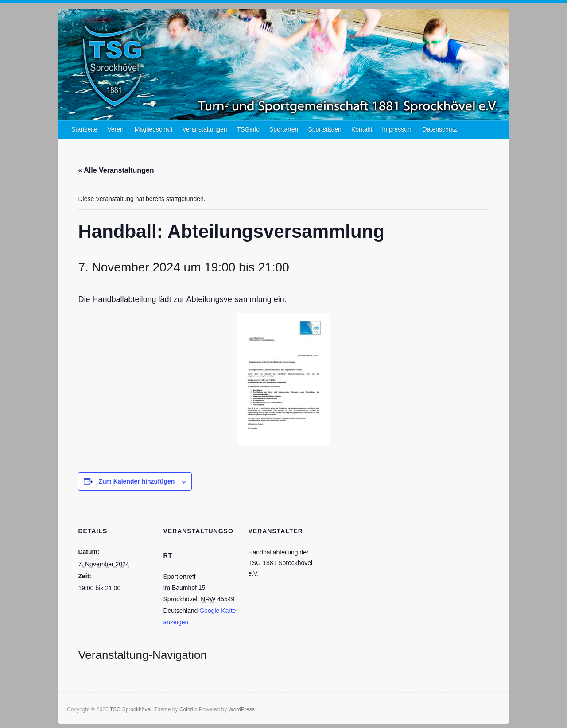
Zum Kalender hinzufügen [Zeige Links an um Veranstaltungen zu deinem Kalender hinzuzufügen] (136, 481)
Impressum (397, 129)
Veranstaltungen (204, 129)
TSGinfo (248, 129)
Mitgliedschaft (154, 129)
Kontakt (362, 129)
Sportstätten (325, 129)
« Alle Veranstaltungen (116, 170)
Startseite (84, 129)
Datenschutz (440, 129)
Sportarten (284, 129)
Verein (116, 129)
